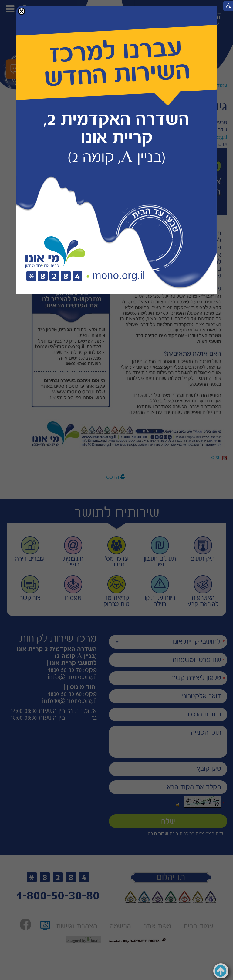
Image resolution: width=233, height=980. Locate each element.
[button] (22, 11)
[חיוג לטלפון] (54, 276)
